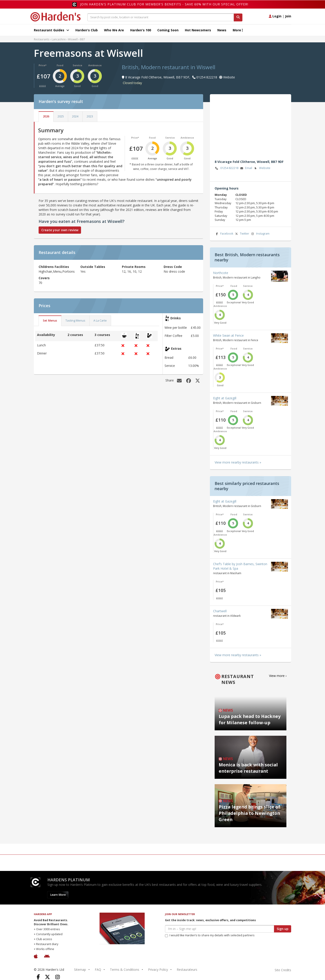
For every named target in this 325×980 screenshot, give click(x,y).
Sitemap (80, 970)
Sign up (283, 929)
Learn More (58, 895)
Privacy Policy (158, 970)
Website (262, 168)
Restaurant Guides (51, 30)
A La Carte (100, 321)
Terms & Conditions (125, 970)
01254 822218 (226, 168)
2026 (46, 116)
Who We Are (114, 30)
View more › (278, 676)
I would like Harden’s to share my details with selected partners (210, 935)
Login (275, 16)
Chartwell (220, 611)
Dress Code (173, 267)
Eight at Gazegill (225, 398)
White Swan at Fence (228, 335)
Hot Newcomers (198, 30)
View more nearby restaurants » (238, 462)
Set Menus (50, 321)
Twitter (242, 234)
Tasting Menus (75, 321)
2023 (90, 116)
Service (77, 65)
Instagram (260, 234)
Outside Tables (93, 267)
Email (246, 168)
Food (60, 65)
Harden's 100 (141, 30)
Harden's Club (87, 30)
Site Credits (283, 970)
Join (288, 16)
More (238, 30)
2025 (61, 116)
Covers (44, 278)
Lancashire (59, 39)
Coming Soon (168, 30)
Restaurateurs (187, 970)
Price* (43, 65)
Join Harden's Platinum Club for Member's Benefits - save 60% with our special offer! (164, 4)
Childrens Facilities (54, 267)
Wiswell (73, 39)
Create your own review (60, 230)
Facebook (224, 234)
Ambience (95, 65)
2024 (75, 116)
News (222, 30)
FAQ (98, 970)
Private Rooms (134, 267)
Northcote (221, 273)
